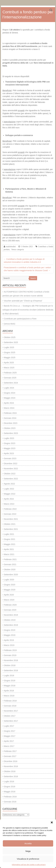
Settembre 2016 (11, 776)
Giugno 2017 (10, 731)
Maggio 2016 (10, 792)
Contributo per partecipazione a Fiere (20, 319)
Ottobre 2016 (10, 771)
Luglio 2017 (9, 726)
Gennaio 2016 (10, 802)
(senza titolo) (10, 324)
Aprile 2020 (9, 595)
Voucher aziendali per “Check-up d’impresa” (23, 301)
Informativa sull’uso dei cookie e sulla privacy (29, 865)
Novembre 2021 (11, 519)
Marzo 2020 (9, 600)
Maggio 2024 (10, 398)
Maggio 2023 (10, 448)
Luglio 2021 (9, 534)
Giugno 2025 (10, 352)
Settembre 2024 (11, 383)
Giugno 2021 (10, 539)
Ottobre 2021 (10, 524)
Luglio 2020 (9, 580)
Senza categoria (18, 249)
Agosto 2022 (10, 484)
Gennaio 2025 (10, 378)
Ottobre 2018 (10, 665)
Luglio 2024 (9, 388)
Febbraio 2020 (10, 605)
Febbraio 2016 (10, 797)
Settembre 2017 (11, 721)
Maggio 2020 (10, 590)
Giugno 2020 (10, 585)
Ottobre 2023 (10, 428)
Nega (28, 851)
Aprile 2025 (9, 363)
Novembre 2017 (11, 711)
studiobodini (11, 246)
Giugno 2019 (10, 630)
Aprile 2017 (9, 741)
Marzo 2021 (9, 554)
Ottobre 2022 (10, 474)
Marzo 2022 (9, 504)
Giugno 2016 (10, 787)
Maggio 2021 (10, 544)
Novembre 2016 (11, 766)
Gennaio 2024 (10, 418)
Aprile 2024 (9, 403)
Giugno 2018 (10, 681)
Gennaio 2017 (10, 756)
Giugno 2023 (10, 443)
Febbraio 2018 (10, 701)
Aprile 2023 (9, 453)
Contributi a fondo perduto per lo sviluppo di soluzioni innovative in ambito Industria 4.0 (24, 261)
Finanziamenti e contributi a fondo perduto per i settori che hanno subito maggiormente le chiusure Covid (27, 269)
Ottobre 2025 (10, 337)
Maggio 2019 (10, 635)
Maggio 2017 (10, 736)
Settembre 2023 (11, 433)
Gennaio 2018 (10, 706)
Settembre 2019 (11, 625)
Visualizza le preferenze (28, 859)
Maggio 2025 (10, 358)
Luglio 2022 (9, 489)
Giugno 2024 (10, 393)
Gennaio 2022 (10, 514)
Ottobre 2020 (10, 570)
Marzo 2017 (9, 746)
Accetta (28, 843)
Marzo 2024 (9, 408)
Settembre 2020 (11, 575)
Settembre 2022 (11, 479)
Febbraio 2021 (10, 559)
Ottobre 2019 (10, 620)
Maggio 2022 (10, 494)
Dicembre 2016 (11, 761)
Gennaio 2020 (10, 610)
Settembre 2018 (11, 670)
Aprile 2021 (9, 549)
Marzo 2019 (9, 645)
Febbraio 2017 (10, 751)
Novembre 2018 (11, 660)
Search (33, 278)
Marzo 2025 (9, 368)
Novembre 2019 (11, 615)
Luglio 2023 (9, 438)
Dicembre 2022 (11, 464)
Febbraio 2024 (10, 413)
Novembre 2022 (11, 469)
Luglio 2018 (9, 676)
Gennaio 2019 (10, 655)
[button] (52, 822)
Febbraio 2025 (10, 373)
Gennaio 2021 (10, 564)
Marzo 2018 (9, 696)
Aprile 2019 (9, 640)
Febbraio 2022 (10, 509)
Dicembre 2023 (11, 423)
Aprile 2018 (9, 691)
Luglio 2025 (9, 347)
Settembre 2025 (11, 342)
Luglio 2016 (9, 781)
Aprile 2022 (9, 499)
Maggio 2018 (10, 686)
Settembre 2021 (11, 529)
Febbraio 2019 (10, 650)
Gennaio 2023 (10, 458)
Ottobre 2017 (10, 716)
